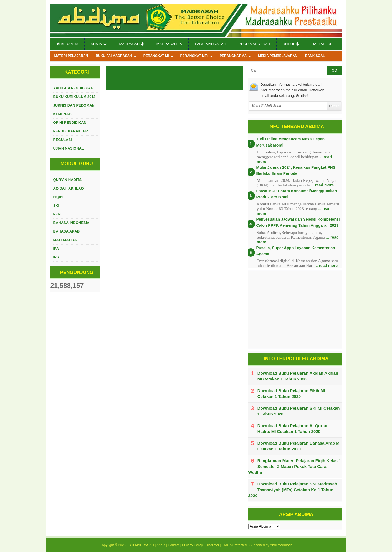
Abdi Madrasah (281, 545)
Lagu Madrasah (210, 44)
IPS (56, 257)
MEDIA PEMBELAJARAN (278, 56)
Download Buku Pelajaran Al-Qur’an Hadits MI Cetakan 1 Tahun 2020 (293, 429)
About (161, 545)
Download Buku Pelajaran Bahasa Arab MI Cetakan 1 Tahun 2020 (299, 446)
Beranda (67, 44)
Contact (174, 545)
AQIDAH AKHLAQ (69, 188)
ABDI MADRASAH (140, 545)
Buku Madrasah (254, 44)
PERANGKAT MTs (194, 56)
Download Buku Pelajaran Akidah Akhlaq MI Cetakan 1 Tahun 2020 (298, 376)
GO (334, 70)
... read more (322, 185)
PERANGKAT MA (233, 56)
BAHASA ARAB (67, 231)
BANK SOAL (315, 56)
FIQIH (58, 197)
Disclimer (212, 545)
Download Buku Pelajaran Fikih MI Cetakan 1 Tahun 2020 (291, 394)
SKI (56, 206)
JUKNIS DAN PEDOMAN (74, 105)
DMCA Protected (234, 545)
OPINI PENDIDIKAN (70, 123)
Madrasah (131, 44)
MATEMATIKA (65, 240)
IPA (56, 249)
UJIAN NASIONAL (69, 148)
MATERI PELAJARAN (71, 56)
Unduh (291, 44)
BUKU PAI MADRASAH (114, 56)
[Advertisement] (295, 309)
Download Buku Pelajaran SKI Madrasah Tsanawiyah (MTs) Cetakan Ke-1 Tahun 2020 (293, 490)
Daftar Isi (321, 44)
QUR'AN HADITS (68, 180)
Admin (99, 44)
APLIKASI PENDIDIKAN (73, 88)
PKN (57, 214)
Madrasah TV (170, 44)
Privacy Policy (192, 545)
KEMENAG (62, 114)
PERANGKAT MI (156, 56)
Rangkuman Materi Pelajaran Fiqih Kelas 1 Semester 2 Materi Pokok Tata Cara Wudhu (295, 466)
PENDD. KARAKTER (71, 131)
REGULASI (63, 140)
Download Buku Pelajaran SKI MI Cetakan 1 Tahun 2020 (299, 411)
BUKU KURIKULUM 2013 (74, 97)
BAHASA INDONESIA (71, 223)
